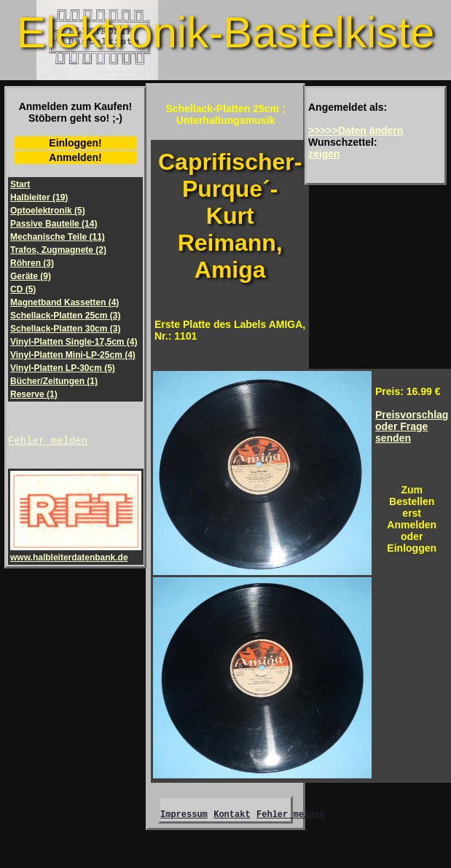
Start (20, 184)
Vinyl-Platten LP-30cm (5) (63, 368)
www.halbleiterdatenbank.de (76, 555)
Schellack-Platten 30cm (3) (65, 329)
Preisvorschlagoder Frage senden (412, 426)
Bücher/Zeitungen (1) (54, 381)
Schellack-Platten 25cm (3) (65, 316)
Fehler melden (48, 442)
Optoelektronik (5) (48, 211)
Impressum (184, 816)
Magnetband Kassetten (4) (64, 302)
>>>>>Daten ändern (356, 130)
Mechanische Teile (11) (58, 237)
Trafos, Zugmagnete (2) (58, 250)
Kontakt (232, 816)
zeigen (324, 154)
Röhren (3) (32, 263)
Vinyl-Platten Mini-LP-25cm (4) (73, 355)
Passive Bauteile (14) (54, 224)
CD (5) (23, 289)
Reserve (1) (34, 394)
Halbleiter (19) (39, 198)
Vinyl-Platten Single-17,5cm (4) (74, 342)
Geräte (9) (31, 276)
